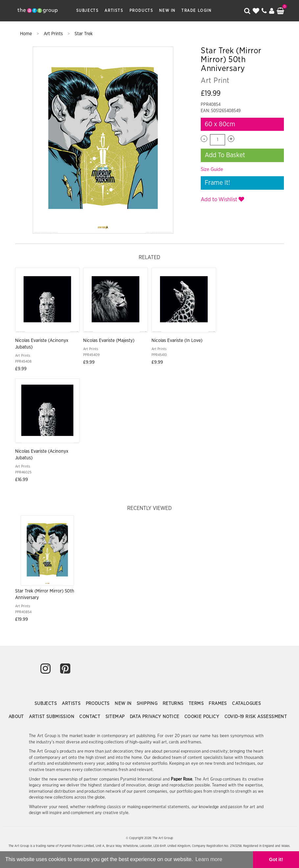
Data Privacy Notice (155, 717)
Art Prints (54, 34)
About (17, 717)
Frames (218, 704)
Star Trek (84, 34)
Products (141, 11)
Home (27, 34)
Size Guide (212, 169)
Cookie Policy (203, 717)
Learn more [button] (209, 859)
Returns (174, 704)
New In (167, 11)
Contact (90, 717)
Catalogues (246, 704)
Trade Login (196, 11)
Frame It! (217, 183)
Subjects (88, 11)
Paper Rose (182, 779)
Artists (114, 11)
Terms (197, 704)
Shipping (148, 704)
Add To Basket (225, 155)
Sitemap (116, 717)
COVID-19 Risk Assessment (256, 717)
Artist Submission (52, 717)
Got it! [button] (276, 859)
